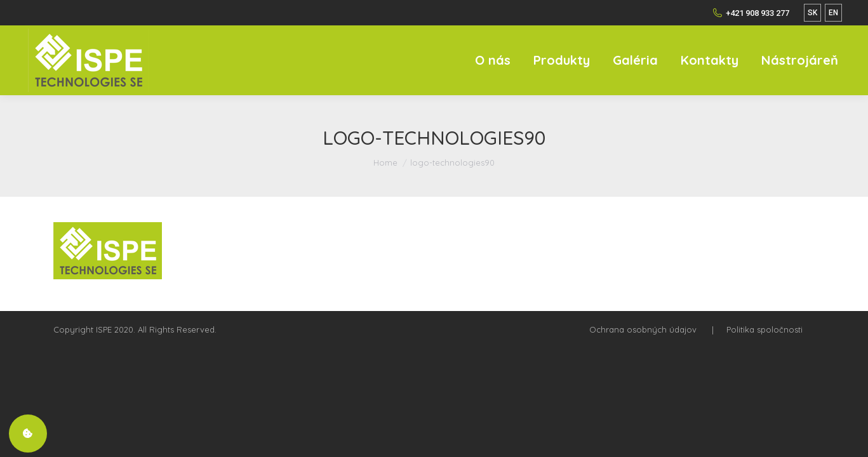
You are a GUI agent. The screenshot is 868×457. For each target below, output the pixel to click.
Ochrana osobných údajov (643, 329)
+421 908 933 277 (751, 13)
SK (812, 13)
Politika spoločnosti (765, 329)
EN (833, 13)
